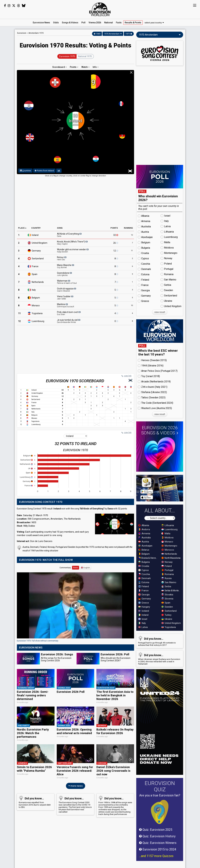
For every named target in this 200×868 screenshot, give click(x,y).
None (76, 568)
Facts (119, 23)
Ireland (35, 235)
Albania (144, 525)
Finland (144, 586)
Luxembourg (38, 321)
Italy (34, 290)
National (109, 23)
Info (96, 67)
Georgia (144, 595)
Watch (85, 67)
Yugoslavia (37, 313)
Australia (144, 538)
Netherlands (38, 282)
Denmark (144, 578)
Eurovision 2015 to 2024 (158, 849)
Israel (143, 619)
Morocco (168, 550)
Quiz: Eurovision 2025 (156, 830)
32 (116, 235)
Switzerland (38, 259)
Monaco (36, 306)
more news (76, 786)
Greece (144, 603)
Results (133, 23)
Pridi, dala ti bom (69, 313)
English (85, 568)
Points (74, 67)
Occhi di (67, 290)
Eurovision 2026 (160, 430)
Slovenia (167, 599)
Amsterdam (36, 33)
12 (116, 251)
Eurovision (22, 33)
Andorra (144, 529)
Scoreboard (60, 67)
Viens (65, 298)
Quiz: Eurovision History (157, 836)
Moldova (167, 538)
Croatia (144, 566)
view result (160, 312)
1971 (129, 34)
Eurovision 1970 (67, 56)
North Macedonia (171, 558)
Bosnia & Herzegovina (148, 558)
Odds (56, 23)
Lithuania (168, 525)
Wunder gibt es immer (73, 251)
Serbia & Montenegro (172, 591)
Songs (70, 23)
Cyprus (144, 570)
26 (116, 243)
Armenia (144, 534)
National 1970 (85, 56)
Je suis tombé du (69, 321)
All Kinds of (69, 235)
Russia (166, 578)
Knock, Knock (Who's (72, 243)
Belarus (144, 550)
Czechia (144, 574)
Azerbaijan (145, 546)
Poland (167, 566)
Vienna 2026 (95, 23)
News (41, 23)
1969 (97, 34)
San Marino (169, 582)
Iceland (144, 611)
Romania (168, 574)
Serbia (166, 586)
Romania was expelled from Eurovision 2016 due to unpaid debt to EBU (35, 802)
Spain (35, 274)
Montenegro (169, 546)
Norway (167, 562)
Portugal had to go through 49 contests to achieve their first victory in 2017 (159, 641)
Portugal (167, 570)
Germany (36, 251)
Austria (144, 542)
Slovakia (167, 595)
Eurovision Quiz (160, 786)
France (35, 266)
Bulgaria (144, 562)
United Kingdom (171, 623)
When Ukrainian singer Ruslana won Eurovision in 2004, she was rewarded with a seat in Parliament (159, 659)
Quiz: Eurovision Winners (158, 843)
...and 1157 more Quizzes (156, 856)
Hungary (144, 607)
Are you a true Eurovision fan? (160, 795)
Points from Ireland (44, 171)
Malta (166, 534)
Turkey (166, 615)
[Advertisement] (75, 201)
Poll (83, 23)
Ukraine (167, 619)
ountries (25, 171)
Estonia (144, 582)
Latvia (143, 627)
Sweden (167, 607)
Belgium (36, 298)
